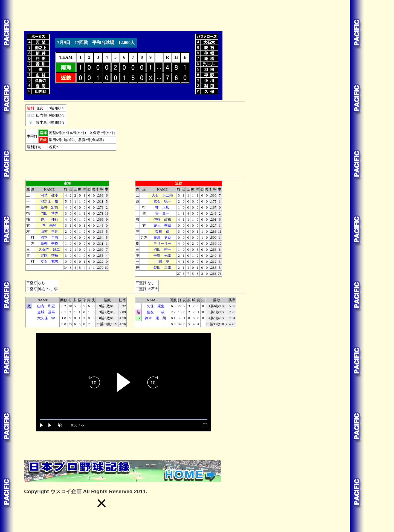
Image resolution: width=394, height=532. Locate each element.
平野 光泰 (162, 255)
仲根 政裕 (162, 219)
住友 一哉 (156, 312)
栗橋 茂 (162, 231)
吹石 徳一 (162, 201)
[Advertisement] (124, 14)
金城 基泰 (46, 312)
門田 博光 (49, 213)
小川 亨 (162, 261)
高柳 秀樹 (49, 243)
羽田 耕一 (162, 249)
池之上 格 (49, 201)
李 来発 (49, 225)
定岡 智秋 (49, 255)
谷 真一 (162, 213)
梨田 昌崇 (162, 268)
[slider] (124, 419)
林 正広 (162, 207)
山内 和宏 (46, 306)
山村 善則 (49, 231)
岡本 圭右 (49, 237)
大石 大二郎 (162, 195)
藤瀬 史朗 (162, 237)
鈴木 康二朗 (155, 318)
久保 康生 (156, 306)
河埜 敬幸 (49, 195)
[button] (102, 503)
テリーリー (162, 243)
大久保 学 (46, 318)
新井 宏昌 (49, 207)
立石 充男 (49, 261)
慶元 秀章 (162, 225)
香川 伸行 (49, 219)
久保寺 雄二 (49, 249)
